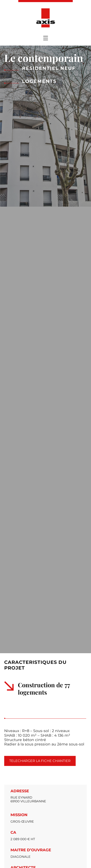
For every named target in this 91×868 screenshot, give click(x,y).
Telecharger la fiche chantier (40, 761)
